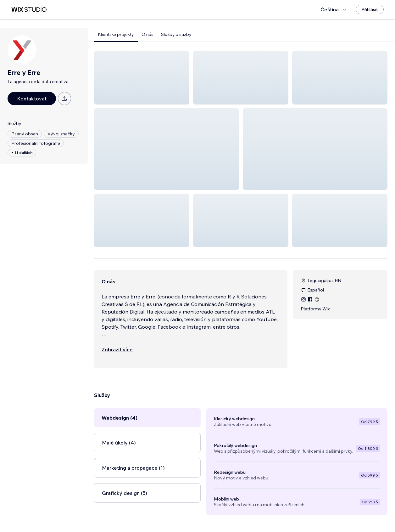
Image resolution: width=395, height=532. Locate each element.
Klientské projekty (116, 34)
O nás (147, 34)
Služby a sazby (176, 34)
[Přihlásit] (370, 9)
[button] (142, 78)
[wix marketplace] (29, 10)
